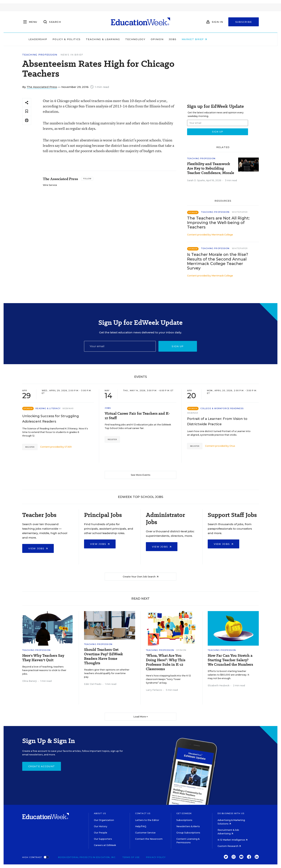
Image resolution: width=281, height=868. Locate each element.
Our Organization (104, 820)
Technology (158, 39)
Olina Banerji (29, 681)
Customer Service (145, 833)
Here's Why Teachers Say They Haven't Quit (43, 658)
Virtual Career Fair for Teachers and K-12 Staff (137, 416)
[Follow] (87, 179)
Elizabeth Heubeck (219, 685)
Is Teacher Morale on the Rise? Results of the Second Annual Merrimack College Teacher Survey (218, 261)
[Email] (120, 346)
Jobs (195, 39)
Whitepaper (240, 212)
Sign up (178, 346)
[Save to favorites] (27, 111)
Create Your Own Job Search (141, 577)
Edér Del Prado (93, 684)
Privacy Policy (156, 857)
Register (30, 447)
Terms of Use (131, 857)
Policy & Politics (89, 39)
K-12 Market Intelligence (233, 840)
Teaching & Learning (126, 39)
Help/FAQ (141, 826)
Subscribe (244, 22)
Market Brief (217, 39)
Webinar (68, 408)
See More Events (141, 475)
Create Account (42, 766)
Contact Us (143, 813)
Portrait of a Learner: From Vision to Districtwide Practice (217, 421)
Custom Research (229, 846)
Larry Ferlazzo (154, 690)
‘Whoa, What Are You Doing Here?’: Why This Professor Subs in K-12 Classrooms (166, 662)
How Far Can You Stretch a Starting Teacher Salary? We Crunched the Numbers (230, 660)
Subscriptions (184, 820)
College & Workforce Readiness (222, 408)
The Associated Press (42, 87)
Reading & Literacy (48, 408)
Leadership (61, 39)
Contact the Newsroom (149, 839)
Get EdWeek (184, 813)
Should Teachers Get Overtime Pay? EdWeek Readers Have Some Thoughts (103, 656)
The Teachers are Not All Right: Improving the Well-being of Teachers (218, 223)
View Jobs (38, 548)
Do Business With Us (231, 813)
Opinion (180, 39)
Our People (101, 833)
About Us (100, 813)
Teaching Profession (40, 55)
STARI (68, 447)
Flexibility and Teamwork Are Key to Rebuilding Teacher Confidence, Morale (211, 168)
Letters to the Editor (147, 820)
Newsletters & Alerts (188, 826)
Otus (232, 446)
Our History (101, 826)
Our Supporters (103, 839)
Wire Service (50, 185)
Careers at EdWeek (105, 845)
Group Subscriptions (188, 833)
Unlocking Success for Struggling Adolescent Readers (51, 419)
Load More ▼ (141, 717)
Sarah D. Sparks (196, 180)
